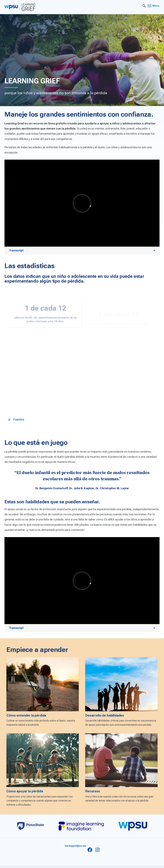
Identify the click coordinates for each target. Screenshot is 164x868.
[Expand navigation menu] (144, 6)
